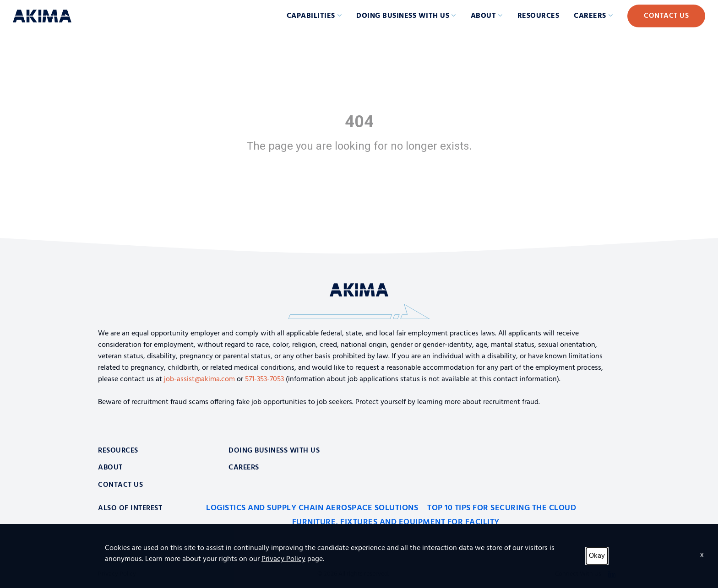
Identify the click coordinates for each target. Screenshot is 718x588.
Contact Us (666, 16)
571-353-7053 (264, 379)
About (484, 16)
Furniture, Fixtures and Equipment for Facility (396, 522)
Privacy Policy (283, 559)
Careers (590, 16)
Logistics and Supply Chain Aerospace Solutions (312, 508)
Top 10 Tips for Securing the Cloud (502, 508)
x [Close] (702, 555)
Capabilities (311, 16)
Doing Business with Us (403, 16)
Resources (538, 16)
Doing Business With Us (274, 451)
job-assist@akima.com (199, 379)
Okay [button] (597, 556)
